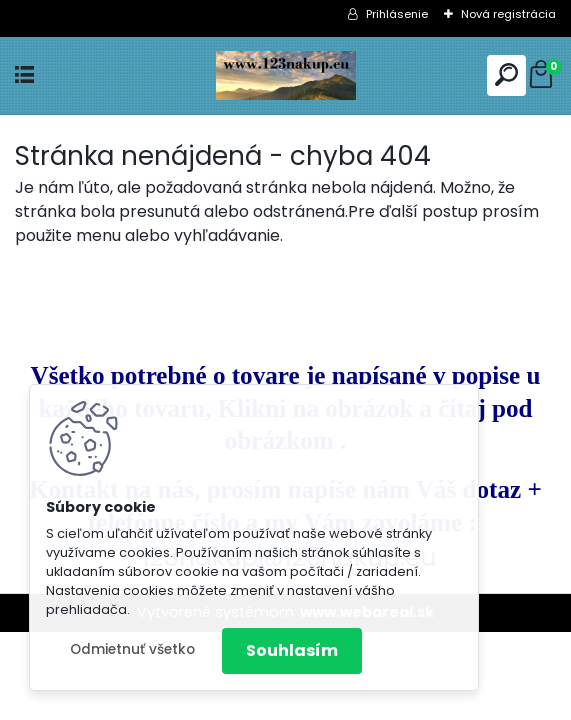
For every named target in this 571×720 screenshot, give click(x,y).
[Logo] (286, 75)
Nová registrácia (508, 14)
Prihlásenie (397, 14)
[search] (506, 74)
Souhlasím (292, 650)
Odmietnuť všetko (132, 649)
